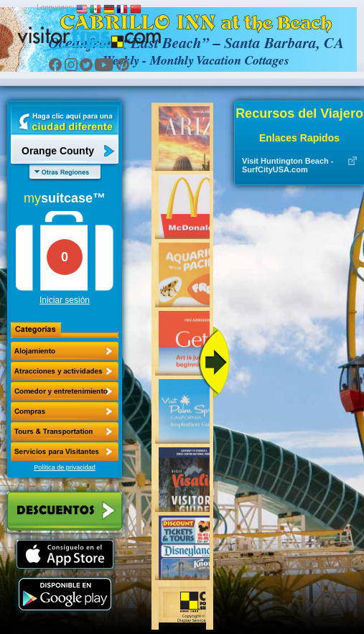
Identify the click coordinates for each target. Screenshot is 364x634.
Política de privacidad (65, 467)
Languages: (55, 8)
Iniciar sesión (65, 300)
